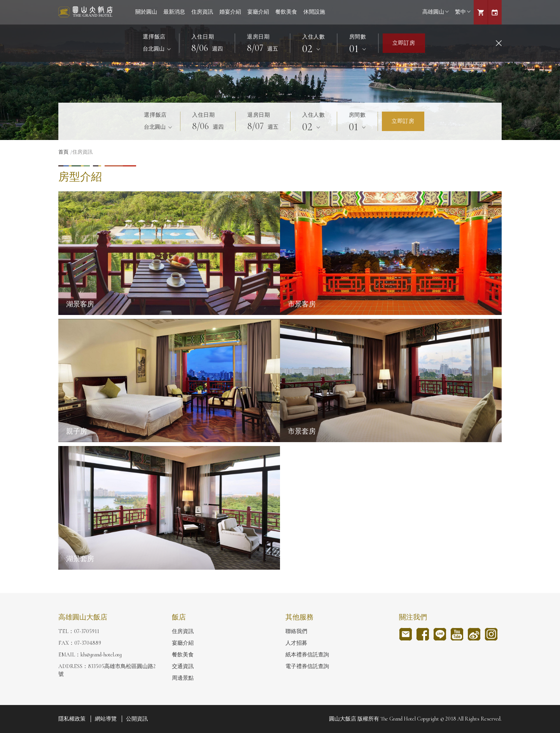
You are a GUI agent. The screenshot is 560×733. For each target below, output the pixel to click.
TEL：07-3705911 (79, 631)
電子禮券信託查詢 (307, 666)
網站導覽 (106, 719)
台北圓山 (154, 49)
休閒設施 (314, 12)
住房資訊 (202, 12)
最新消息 (174, 12)
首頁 (63, 152)
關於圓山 (146, 12)
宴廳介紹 (258, 12)
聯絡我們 (296, 631)
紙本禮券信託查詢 (307, 655)
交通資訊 (183, 666)
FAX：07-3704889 (80, 643)
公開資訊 (137, 719)
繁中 (463, 12)
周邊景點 (183, 678)
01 (355, 49)
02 (309, 49)
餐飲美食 (286, 12)
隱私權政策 (72, 719)
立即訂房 (404, 43)
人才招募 (296, 643)
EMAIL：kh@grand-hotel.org (90, 655)
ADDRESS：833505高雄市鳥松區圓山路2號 (107, 670)
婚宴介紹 (230, 12)
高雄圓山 (436, 12)
